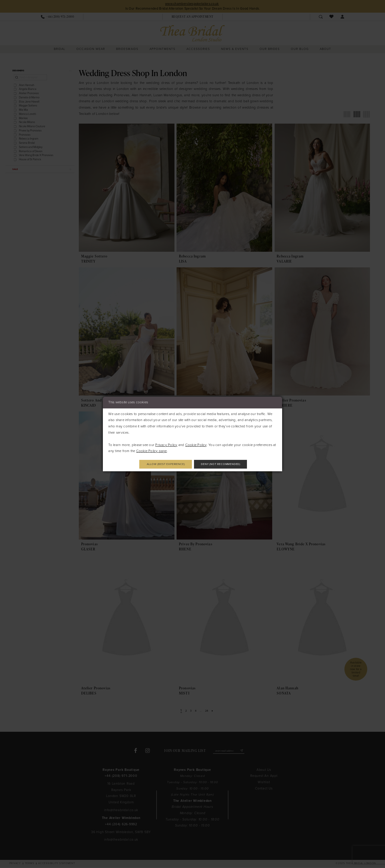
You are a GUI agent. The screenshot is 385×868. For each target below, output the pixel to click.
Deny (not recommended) (227, 464)
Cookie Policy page (152, 450)
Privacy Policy (166, 444)
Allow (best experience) (160, 464)
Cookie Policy (196, 444)
